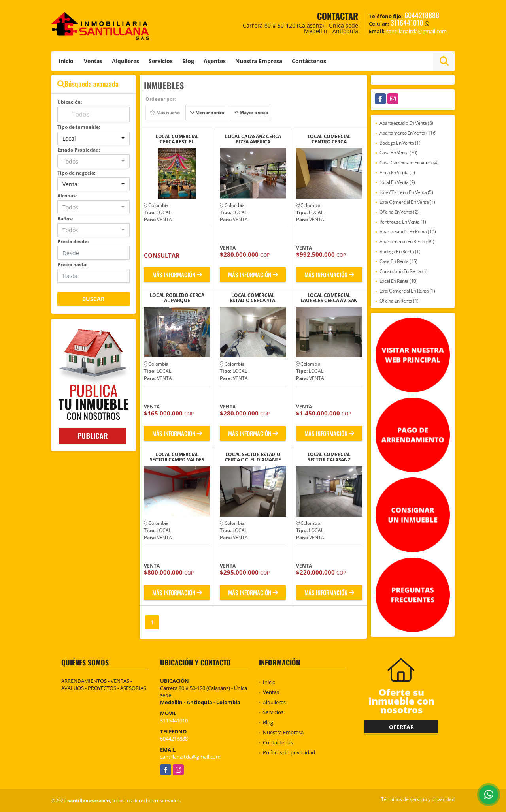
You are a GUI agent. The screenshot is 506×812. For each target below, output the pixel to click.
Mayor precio (251, 112)
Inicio (66, 61)
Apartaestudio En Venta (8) (406, 123)
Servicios (161, 61)
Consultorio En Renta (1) (404, 271)
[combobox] (93, 138)
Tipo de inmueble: (79, 127)
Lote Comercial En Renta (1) (407, 291)
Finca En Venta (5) (397, 172)
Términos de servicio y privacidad (418, 799)
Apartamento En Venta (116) (408, 133)
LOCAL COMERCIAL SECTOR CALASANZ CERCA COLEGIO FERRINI (329, 457)
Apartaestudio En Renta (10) (408, 232)
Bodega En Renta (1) (400, 251)
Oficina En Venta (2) (399, 212)
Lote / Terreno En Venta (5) (406, 192)
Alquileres (126, 61)
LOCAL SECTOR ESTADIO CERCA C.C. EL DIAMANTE (253, 457)
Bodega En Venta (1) (400, 143)
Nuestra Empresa (259, 61)
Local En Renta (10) (399, 281)
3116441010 (407, 23)
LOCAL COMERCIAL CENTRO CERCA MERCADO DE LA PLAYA (329, 139)
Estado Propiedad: (79, 150)
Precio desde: (73, 242)
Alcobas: (67, 196)
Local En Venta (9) (397, 182)
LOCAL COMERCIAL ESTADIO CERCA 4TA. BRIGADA (253, 298)
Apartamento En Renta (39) (407, 242)
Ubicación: (70, 102)
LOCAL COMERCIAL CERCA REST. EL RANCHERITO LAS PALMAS (177, 139)
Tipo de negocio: (76, 173)
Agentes (215, 61)
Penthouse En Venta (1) (403, 222)
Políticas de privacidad (289, 752)
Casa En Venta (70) (398, 153)
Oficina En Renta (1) (399, 301)
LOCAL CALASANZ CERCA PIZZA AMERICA (253, 139)
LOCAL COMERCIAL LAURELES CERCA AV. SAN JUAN (329, 298)
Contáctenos (309, 61)
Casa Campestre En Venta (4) (409, 163)
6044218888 (422, 15)
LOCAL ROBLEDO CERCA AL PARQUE (177, 298)
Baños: (65, 219)
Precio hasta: (72, 264)
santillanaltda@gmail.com (190, 757)
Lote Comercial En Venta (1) (407, 202)
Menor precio (207, 112)
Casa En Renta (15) (398, 261)
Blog (188, 61)
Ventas (93, 61)
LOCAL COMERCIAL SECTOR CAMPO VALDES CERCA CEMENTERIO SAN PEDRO (177, 457)
